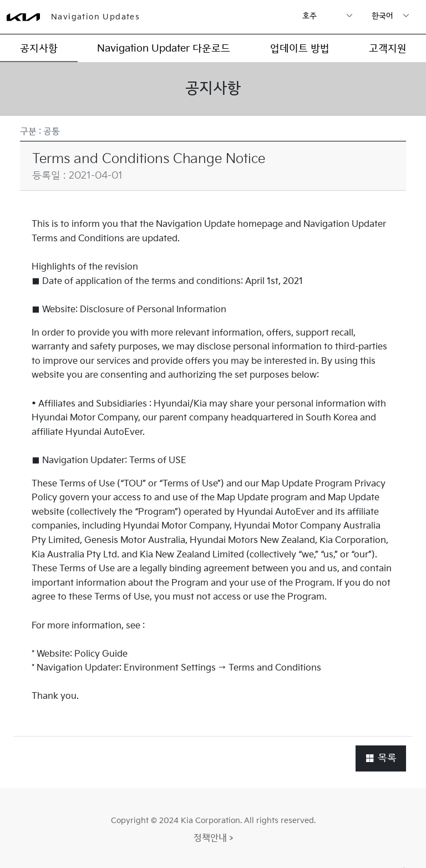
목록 (381, 758)
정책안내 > (213, 838)
